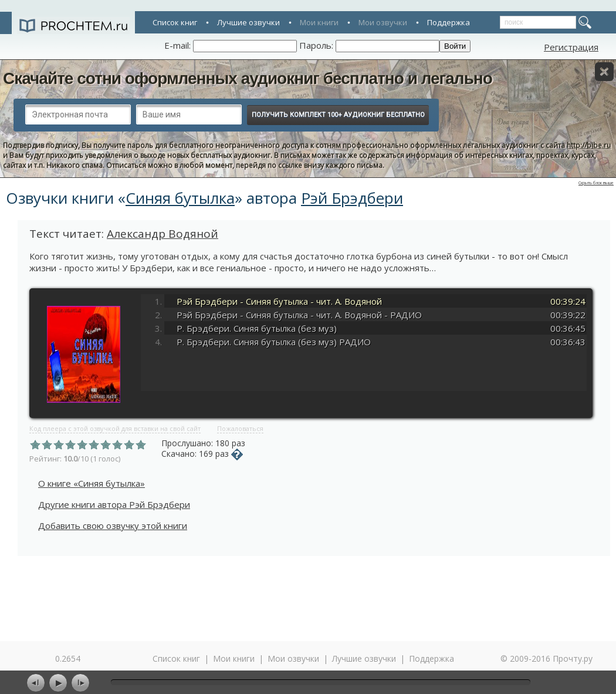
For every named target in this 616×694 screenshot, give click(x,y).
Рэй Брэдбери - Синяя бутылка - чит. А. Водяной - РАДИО (299, 315)
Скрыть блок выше (596, 183)
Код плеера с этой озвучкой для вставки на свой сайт (115, 428)
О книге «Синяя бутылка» (92, 483)
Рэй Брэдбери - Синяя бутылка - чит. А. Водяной (279, 301)
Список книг (175, 22)
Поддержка (449, 22)
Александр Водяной (163, 234)
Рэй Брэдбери (352, 198)
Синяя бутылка (180, 198)
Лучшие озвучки (248, 22)
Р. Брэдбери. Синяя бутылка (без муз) (257, 328)
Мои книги (319, 22)
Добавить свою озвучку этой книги (113, 525)
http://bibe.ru (589, 145)
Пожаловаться (240, 428)
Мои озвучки (383, 22)
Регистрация (571, 47)
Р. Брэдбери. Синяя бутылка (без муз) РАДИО (274, 342)
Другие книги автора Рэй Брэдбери (114, 504)
